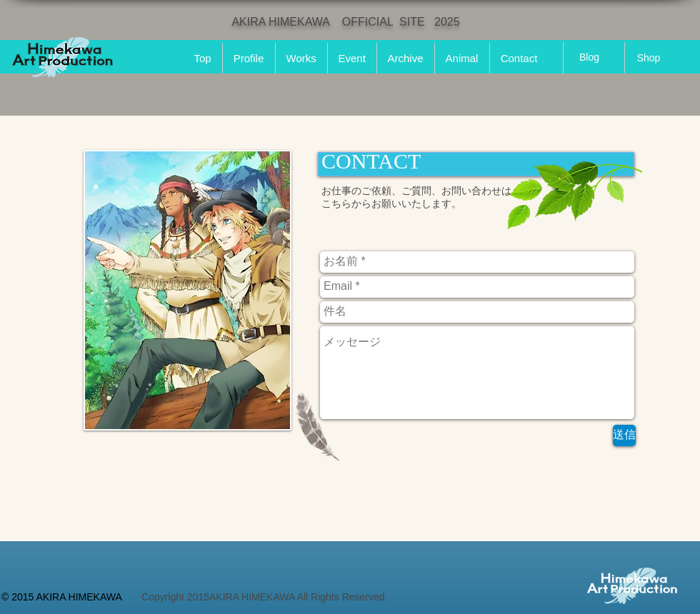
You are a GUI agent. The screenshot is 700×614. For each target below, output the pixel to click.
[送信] (624, 436)
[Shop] (649, 58)
